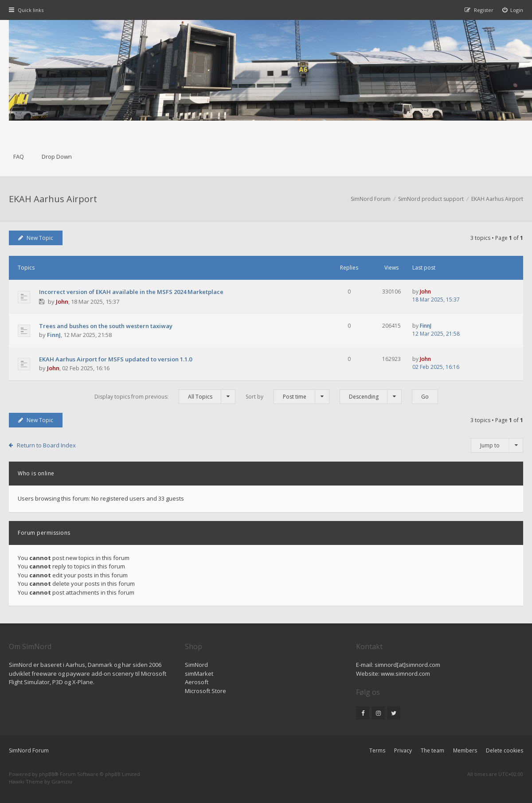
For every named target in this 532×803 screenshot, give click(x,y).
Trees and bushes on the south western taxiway (106, 326)
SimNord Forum (29, 750)
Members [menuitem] (465, 750)
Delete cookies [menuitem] (505, 750)
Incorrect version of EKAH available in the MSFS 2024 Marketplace (131, 292)
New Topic (36, 238)
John (62, 302)
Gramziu (62, 781)
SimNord (196, 665)
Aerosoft (197, 682)
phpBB (47, 774)
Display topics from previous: (165, 397)
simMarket (199, 674)
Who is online (36, 473)
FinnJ (54, 335)
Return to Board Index (46, 445)
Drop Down (57, 157)
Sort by (288, 397)
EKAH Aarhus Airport (53, 199)
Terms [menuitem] (377, 750)
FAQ (19, 157)
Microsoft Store (205, 691)
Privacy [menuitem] (403, 750)
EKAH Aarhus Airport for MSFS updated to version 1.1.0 (115, 359)
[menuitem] (513, 10)
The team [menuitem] (432, 750)
